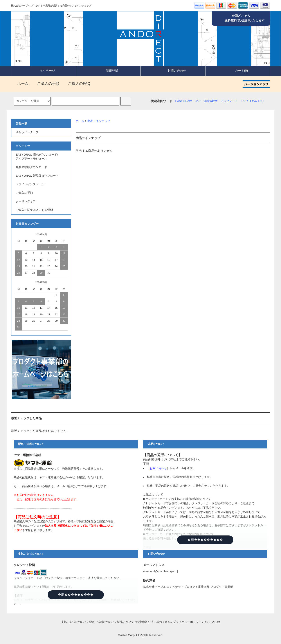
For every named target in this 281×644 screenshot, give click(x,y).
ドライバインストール (30, 184)
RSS (207, 622)
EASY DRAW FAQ (252, 101)
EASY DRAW (183, 101)
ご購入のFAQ (76, 84)
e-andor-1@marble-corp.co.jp (161, 571)
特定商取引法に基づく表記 (153, 622)
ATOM (216, 622)
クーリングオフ (26, 201)
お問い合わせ (173, 71)
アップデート (229, 101)
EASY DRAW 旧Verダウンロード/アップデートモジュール (37, 157)
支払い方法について (74, 622)
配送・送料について (102, 622)
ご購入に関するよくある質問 (34, 210)
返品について (126, 622)
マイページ (43, 71)
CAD (198, 101)
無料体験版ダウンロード (32, 167)
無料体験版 (211, 101)
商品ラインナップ (99, 121)
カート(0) (238, 71)
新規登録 (108, 71)
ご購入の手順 (46, 84)
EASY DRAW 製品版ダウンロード (37, 176)
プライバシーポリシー (187, 622)
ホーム (20, 84)
